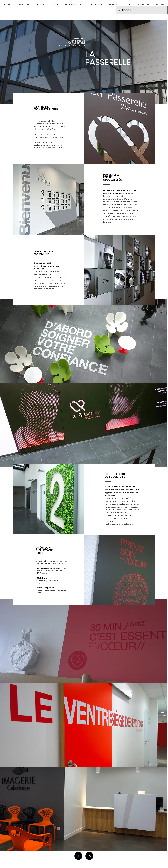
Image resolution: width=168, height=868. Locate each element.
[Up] (78, 856)
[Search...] (141, 10)
